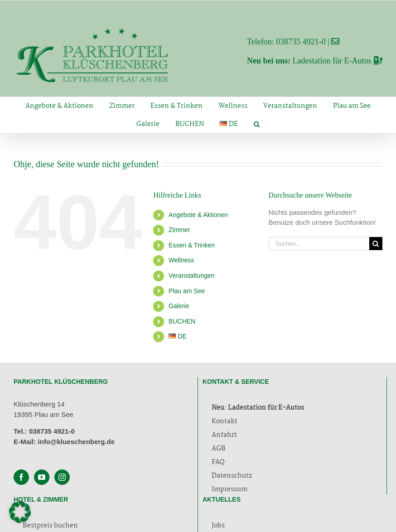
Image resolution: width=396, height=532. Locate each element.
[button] (257, 124)
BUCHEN (182, 321)
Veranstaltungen (191, 276)
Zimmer (179, 230)
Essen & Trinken (192, 245)
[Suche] (376, 244)
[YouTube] (42, 477)
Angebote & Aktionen (198, 215)
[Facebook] (21, 477)
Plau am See (187, 291)
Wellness (181, 260)
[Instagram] (62, 477)
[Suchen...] (319, 244)
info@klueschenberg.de (76, 442)
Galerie (179, 306)
